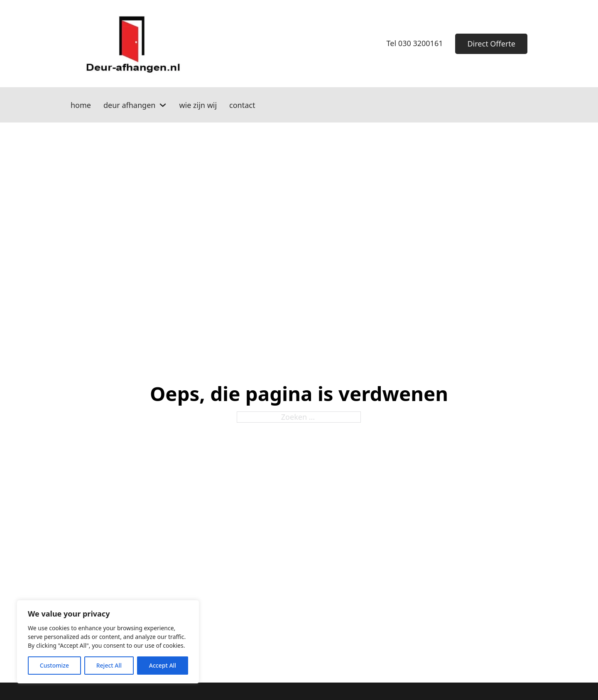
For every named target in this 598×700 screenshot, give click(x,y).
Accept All (163, 665)
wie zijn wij (198, 105)
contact (242, 105)
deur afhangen (129, 105)
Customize (54, 665)
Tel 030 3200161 (415, 43)
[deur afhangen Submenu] (163, 105)
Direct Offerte (491, 44)
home (81, 105)
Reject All (109, 665)
